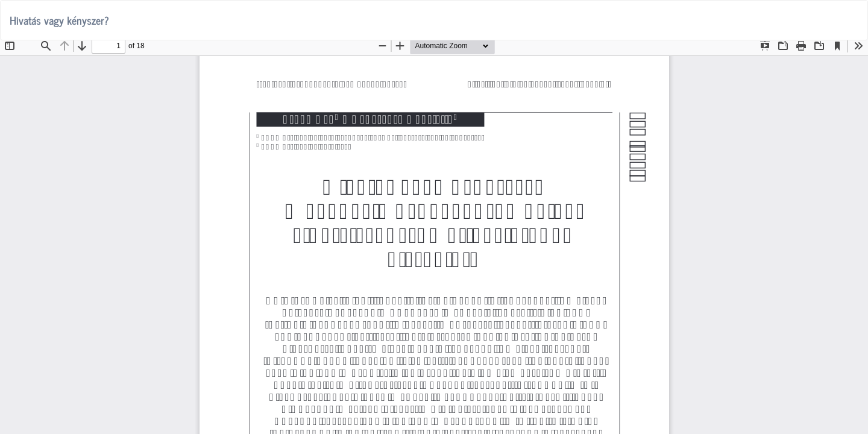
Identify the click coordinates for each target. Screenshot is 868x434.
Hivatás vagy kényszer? (59, 20)
